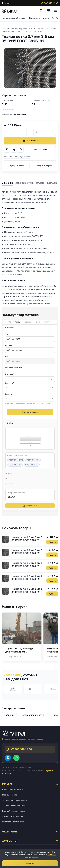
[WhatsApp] (16, 758)
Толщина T (10, 374)
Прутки (38, 322)
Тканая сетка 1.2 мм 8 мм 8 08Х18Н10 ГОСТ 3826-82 (27, 578)
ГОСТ (8, 334)
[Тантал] (9, 11)
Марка (8, 356)
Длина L (8, 394)
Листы (18, 322)
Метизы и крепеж (39, 18)
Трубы (9, 322)
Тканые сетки (19, 115)
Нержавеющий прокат (14, 18)
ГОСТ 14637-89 (15, 465)
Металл (9, 345)
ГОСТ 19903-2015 (16, 460)
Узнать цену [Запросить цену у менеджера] (40, 150)
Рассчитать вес (30, 412)
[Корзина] (48, 11)
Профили (28, 322)
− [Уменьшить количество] (24, 132)
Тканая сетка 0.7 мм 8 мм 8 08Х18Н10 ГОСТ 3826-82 (27, 565)
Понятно (30, 863)
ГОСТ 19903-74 (33, 460)
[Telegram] (8, 758)
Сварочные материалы (13, 822)
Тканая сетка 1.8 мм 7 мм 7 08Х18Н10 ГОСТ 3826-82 (27, 552)
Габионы (9, 715)
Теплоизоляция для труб (14, 806)
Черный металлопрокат (13, 816)
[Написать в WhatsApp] (7, 150)
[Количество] (30, 132)
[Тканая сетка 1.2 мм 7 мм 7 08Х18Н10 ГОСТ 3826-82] (5, 539)
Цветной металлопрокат (14, 811)
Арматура (47, 322)
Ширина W (9, 383)
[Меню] (55, 11)
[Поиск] (41, 11)
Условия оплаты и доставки (17, 157)
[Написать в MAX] (21, 150)
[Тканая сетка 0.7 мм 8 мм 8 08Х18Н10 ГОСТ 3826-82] (5, 565)
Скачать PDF (30, 506)
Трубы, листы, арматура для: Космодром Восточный (20, 652)
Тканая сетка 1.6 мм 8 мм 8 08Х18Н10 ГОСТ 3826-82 (27, 590)
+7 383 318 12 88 (50, 3)
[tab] (7, 183)
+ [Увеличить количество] (36, 132)
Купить (52, 542)
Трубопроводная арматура (15, 800)
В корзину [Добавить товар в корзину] (30, 141)
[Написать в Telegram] (14, 150)
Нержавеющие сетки (33, 715)
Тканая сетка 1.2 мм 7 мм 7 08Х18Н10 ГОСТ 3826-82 (27, 539)
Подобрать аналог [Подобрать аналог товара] (17, 166)
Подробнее (8, 109)
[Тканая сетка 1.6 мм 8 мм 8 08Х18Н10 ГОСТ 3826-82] (5, 591)
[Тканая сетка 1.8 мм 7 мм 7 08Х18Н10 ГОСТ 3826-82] (5, 552)
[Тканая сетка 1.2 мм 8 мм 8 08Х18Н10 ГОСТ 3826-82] (5, 578)
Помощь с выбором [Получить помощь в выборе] (43, 166)
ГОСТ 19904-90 (32, 465)
